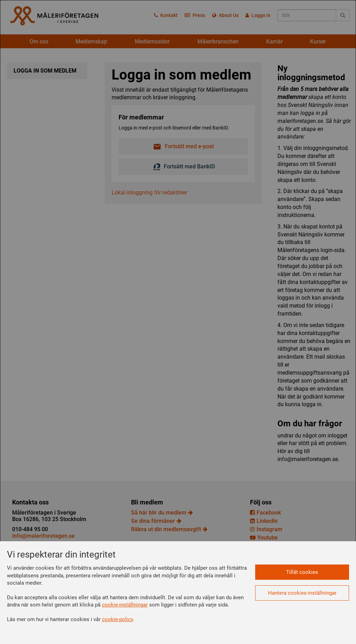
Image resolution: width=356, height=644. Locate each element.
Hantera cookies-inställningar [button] (302, 593)
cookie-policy (117, 619)
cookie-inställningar (125, 605)
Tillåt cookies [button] (302, 572)
